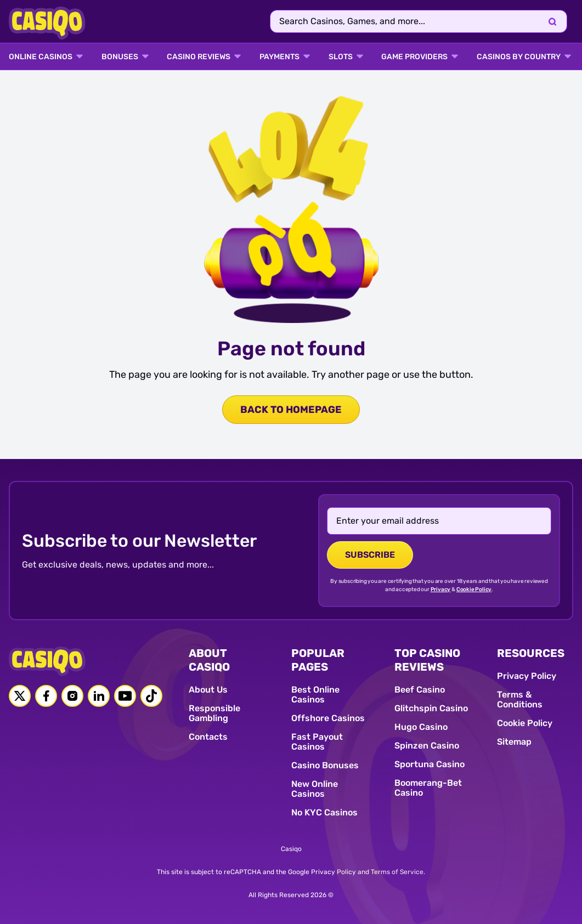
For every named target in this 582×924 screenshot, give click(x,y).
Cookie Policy (474, 589)
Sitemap (514, 742)
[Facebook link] (46, 696)
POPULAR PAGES (318, 660)
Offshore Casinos (328, 718)
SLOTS (341, 57)
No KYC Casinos (324, 812)
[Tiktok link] (151, 696)
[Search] (552, 21)
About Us (208, 690)
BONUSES (120, 57)
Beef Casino (420, 690)
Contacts (208, 737)
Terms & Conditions (520, 699)
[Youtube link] (125, 696)
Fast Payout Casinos (317, 742)
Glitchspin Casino (431, 708)
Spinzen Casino (427, 746)
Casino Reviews (199, 57)
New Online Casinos (315, 789)
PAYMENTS (279, 57)
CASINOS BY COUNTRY (519, 57)
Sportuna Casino (430, 764)
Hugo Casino (421, 727)
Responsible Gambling (214, 713)
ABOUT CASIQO (209, 660)
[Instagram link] (72, 696)
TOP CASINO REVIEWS (427, 660)
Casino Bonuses (325, 765)
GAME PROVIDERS (414, 57)
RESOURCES (531, 653)
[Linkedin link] (99, 696)
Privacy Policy (527, 676)
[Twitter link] (20, 696)
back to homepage (291, 410)
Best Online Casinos (315, 695)
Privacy (441, 589)
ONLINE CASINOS (41, 57)
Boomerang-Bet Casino (428, 788)
